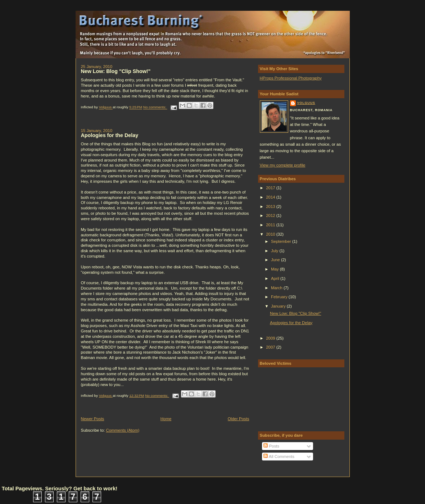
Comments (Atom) (123, 430)
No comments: (155, 107)
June (276, 260)
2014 (271, 197)
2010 (271, 234)
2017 (271, 188)
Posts (271, 446)
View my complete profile (283, 165)
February (280, 297)
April (276, 278)
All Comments (279, 457)
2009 (271, 338)
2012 (271, 215)
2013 (271, 206)
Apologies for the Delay (110, 135)
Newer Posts (93, 419)
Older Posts (239, 419)
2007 (271, 347)
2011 (271, 225)
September (282, 241)
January (279, 306)
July (275, 251)
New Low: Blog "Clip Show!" (116, 71)
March (277, 288)
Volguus (306, 103)
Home (166, 419)
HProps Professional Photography (291, 78)
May (275, 269)
